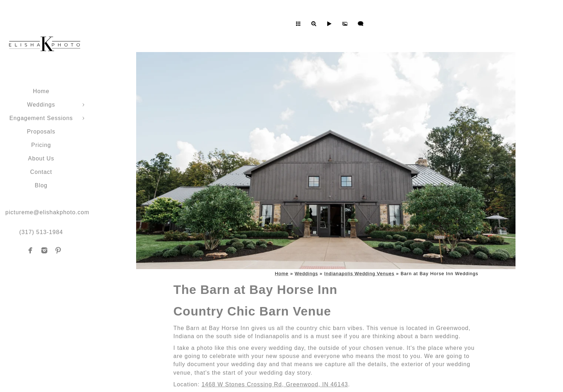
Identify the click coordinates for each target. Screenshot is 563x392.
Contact (41, 172)
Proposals (41, 132)
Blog (41, 185)
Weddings (41, 105)
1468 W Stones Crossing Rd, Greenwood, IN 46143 (275, 384)
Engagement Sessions (41, 118)
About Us (41, 158)
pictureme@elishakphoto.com (47, 212)
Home (41, 91)
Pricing (41, 145)
